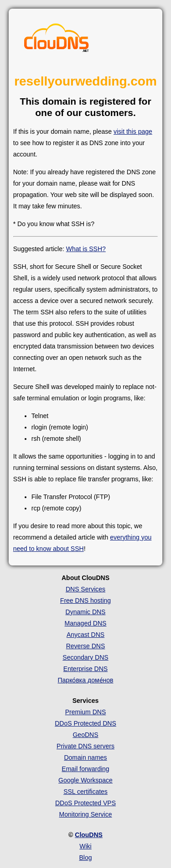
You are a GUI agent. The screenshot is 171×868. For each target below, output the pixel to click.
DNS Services (85, 589)
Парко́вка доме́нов (86, 680)
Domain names (85, 757)
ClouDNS (89, 835)
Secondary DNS (85, 657)
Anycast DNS (85, 635)
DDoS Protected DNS (85, 723)
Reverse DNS (86, 646)
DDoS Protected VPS (85, 803)
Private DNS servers (85, 746)
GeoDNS (85, 735)
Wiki (85, 846)
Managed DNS (86, 623)
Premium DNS (85, 712)
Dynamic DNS (86, 612)
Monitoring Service (86, 814)
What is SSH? (86, 249)
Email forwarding (85, 769)
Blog (85, 858)
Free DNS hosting (85, 601)
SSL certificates (85, 792)
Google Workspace (85, 780)
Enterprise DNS (85, 669)
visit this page (133, 131)
